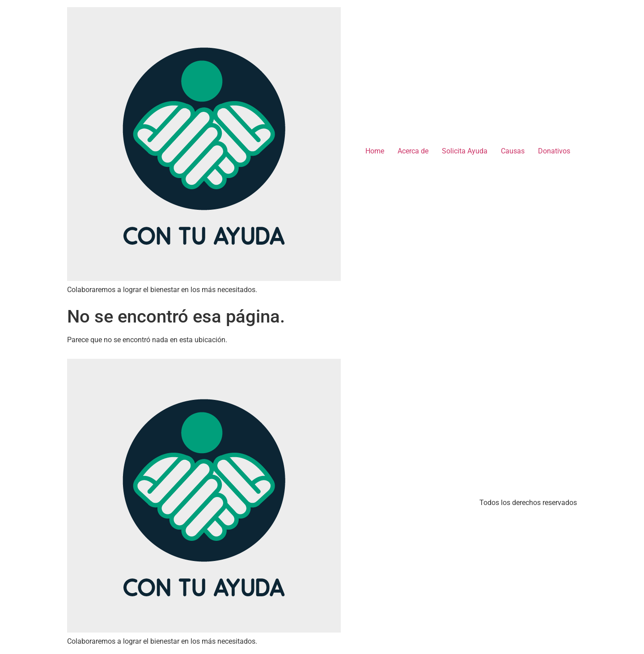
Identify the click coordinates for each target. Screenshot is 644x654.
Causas (513, 151)
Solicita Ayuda (465, 151)
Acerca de (413, 151)
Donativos (554, 151)
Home (375, 151)
